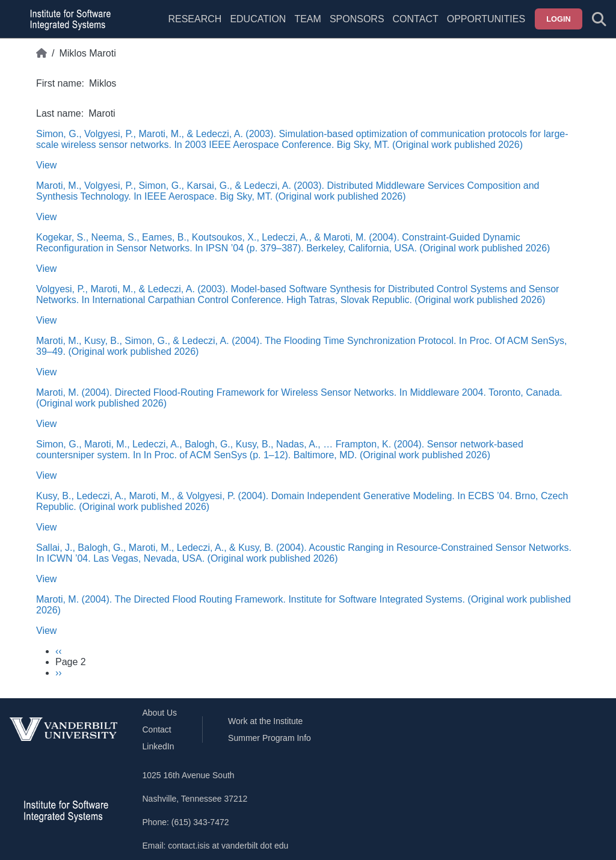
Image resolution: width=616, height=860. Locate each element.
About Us (160, 713)
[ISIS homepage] (67, 19)
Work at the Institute (265, 721)
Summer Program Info (269, 738)
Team (307, 19)
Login (559, 19)
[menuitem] (307, 26)
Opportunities (486, 19)
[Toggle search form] (599, 19)
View (46, 165)
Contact (416, 19)
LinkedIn (159, 746)
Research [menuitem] (195, 19)
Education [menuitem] (258, 19)
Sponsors (357, 19)
